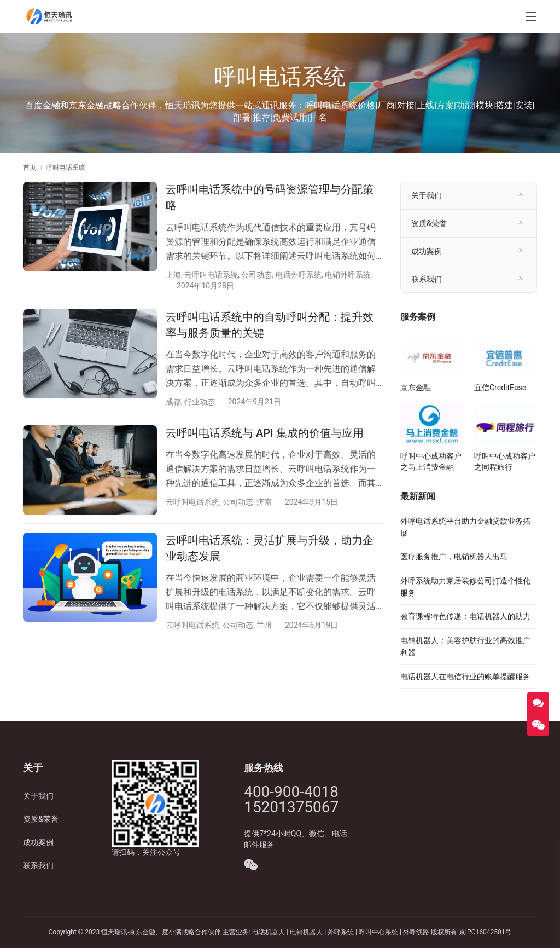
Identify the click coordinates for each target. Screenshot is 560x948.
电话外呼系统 (299, 275)
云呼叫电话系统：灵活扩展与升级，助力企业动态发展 (270, 549)
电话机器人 (269, 932)
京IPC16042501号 (485, 932)
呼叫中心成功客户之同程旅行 (505, 461)
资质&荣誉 (429, 223)
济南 (264, 503)
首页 (30, 167)
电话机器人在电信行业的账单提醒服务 (465, 677)
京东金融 (416, 388)
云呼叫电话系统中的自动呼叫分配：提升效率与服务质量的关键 (270, 325)
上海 (173, 275)
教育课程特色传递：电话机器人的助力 (465, 616)
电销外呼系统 (348, 275)
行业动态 (200, 402)
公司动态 (256, 275)
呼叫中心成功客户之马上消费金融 (431, 461)
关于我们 (427, 195)
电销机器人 (306, 932)
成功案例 (427, 251)
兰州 (264, 627)
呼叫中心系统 (378, 932)
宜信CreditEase (500, 388)
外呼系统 (341, 932)
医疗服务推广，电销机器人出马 (454, 557)
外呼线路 (416, 932)
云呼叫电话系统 (211, 275)
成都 (173, 402)
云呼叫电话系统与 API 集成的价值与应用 (265, 434)
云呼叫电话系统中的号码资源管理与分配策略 (270, 197)
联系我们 (427, 279)
